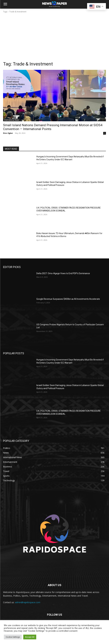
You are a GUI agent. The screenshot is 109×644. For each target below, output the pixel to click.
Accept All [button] (30, 637)
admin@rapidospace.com (28, 602)
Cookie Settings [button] (13, 637)
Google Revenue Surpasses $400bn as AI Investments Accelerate (68, 299)
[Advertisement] (54, 38)
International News (12, 120)
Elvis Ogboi (8, 133)
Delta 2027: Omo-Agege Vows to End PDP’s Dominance (63, 273)
